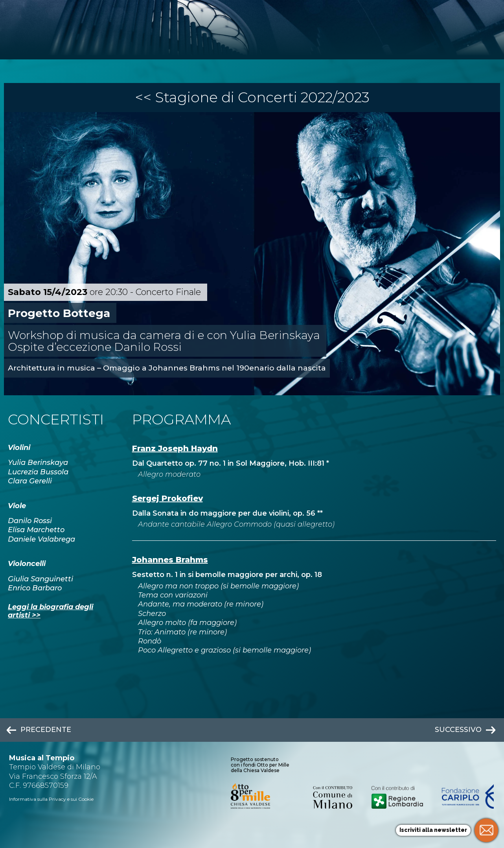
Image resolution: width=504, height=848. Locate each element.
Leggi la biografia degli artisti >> (51, 611)
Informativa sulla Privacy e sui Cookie (51, 799)
